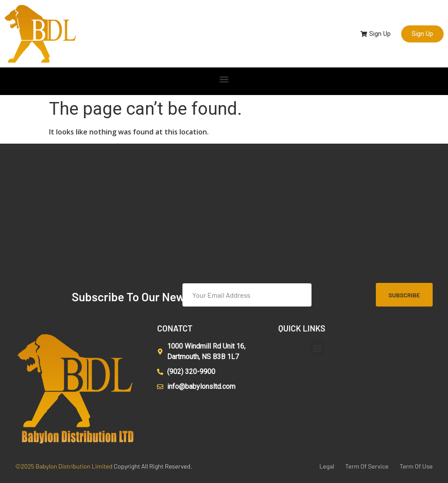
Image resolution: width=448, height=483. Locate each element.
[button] (224, 79)
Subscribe (404, 295)
